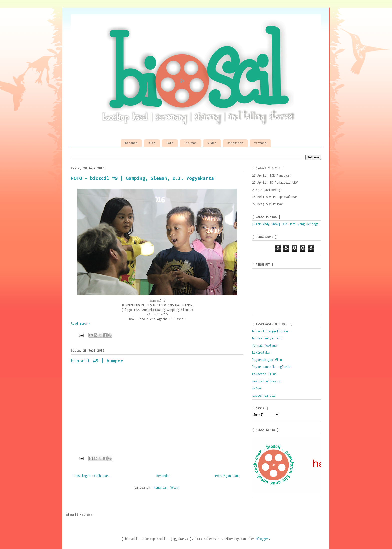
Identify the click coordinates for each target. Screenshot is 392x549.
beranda (131, 143)
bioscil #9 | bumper (97, 361)
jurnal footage (264, 346)
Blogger (263, 539)
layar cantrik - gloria (271, 367)
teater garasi (264, 396)
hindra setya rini (267, 339)
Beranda (163, 476)
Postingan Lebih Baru (92, 476)
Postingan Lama (227, 476)
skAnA (257, 389)
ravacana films (264, 374)
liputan (191, 143)
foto (170, 143)
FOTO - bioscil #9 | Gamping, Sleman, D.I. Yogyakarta (142, 179)
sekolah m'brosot (266, 382)
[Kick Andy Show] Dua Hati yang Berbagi (285, 224)
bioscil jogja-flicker (271, 332)
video (212, 143)
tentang (260, 143)
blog (152, 143)
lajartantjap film (267, 360)
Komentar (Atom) (167, 488)
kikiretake (261, 353)
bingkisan (235, 143)
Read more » (81, 324)
